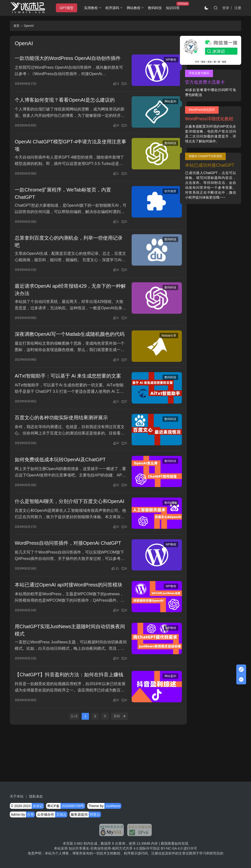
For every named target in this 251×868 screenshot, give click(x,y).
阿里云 (95, 814)
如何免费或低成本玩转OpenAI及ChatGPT (60, 483)
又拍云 (61, 814)
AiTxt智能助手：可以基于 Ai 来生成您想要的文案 (65, 396)
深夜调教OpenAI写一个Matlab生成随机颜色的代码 (65, 347)
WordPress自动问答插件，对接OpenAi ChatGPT (57, 578)
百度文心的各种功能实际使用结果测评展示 (61, 441)
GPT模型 (68, 8)
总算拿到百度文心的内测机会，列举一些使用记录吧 (66, 250)
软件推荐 (159, 199)
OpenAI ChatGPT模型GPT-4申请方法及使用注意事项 (66, 153)
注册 (238, 8)
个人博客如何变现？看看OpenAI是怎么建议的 (65, 107)
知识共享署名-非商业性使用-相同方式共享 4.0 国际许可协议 (114, 848)
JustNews (113, 806)
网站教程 (135, 8)
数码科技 (156, 8)
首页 (16, 26)
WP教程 (159, 60)
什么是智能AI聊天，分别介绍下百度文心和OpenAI (61, 529)
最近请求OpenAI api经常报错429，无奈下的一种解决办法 (65, 299)
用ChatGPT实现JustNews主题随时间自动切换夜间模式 (65, 675)
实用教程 (92, 8)
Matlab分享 (157, 345)
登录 (226, 8)
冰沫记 (38, 806)
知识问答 (174, 8)
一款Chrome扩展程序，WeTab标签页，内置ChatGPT (63, 202)
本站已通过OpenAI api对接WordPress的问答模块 (66, 626)
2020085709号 (73, 806)
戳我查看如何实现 (175, 843)
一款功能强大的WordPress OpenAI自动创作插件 (65, 62)
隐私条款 (36, 796)
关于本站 (17, 796)
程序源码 (114, 8)
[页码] (118, 768)
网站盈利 (159, 108)
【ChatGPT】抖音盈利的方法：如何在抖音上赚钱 (67, 723)
